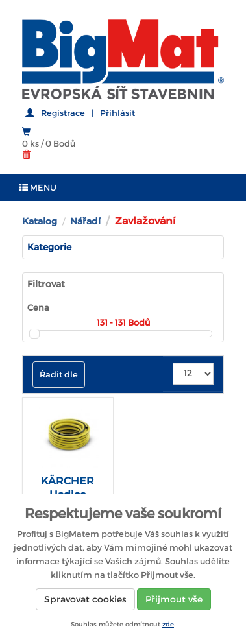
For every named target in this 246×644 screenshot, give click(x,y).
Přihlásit (117, 113)
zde (168, 624)
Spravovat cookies (85, 599)
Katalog (40, 221)
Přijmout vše (174, 599)
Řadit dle (59, 375)
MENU (38, 188)
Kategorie (49, 247)
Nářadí (85, 221)
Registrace (63, 113)
